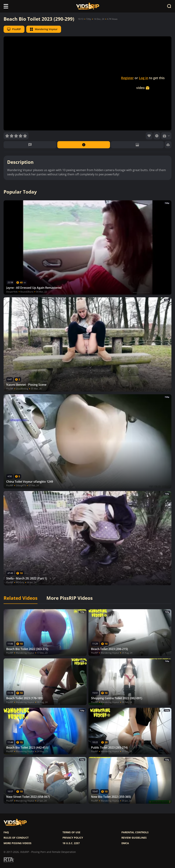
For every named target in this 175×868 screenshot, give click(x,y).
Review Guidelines (134, 838)
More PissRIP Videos (70, 598)
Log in (144, 78)
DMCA (125, 843)
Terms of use (71, 832)
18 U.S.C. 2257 (71, 843)
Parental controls (135, 832)
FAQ (6, 832)
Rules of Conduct (16, 838)
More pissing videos (17, 843)
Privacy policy (73, 838)
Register (127, 78)
